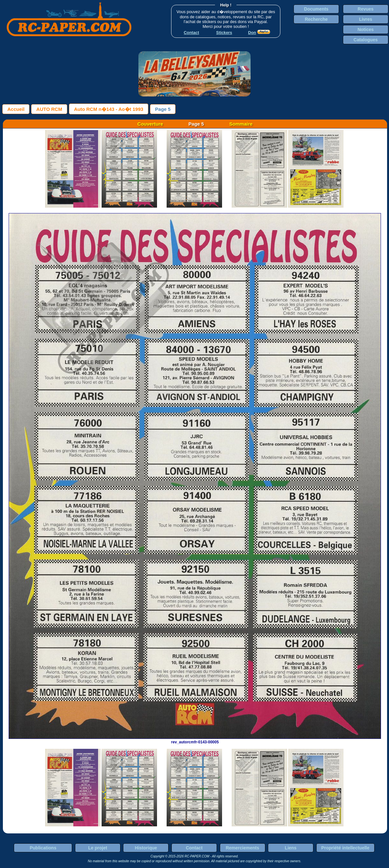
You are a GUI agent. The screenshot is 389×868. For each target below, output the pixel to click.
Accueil (16, 109)
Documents (316, 9)
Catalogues (365, 40)
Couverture (150, 124)
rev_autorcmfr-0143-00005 (195, 740)
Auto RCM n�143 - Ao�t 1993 (109, 109)
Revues (366, 9)
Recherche (316, 19)
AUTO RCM (49, 109)
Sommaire (241, 124)
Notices (366, 29)
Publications (43, 848)
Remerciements (242, 848)
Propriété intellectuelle (345, 848)
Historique (146, 848)
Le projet (98, 848)
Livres (365, 19)
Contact (194, 848)
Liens (291, 848)
